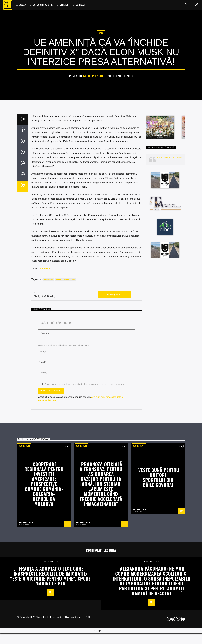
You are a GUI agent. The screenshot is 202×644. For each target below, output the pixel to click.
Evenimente (24, 574)
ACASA (23, 5)
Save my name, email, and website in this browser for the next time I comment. (85, 512)
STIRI (101, 91)
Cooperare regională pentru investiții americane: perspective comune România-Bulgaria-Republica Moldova (44, 612)
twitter (67, 407)
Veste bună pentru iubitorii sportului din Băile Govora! (159, 605)
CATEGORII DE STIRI (43, 5)
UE (74, 407)
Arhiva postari (114, 422)
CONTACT (81, 5)
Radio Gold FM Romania (170, 285)
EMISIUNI (65, 5)
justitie (59, 407)
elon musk (49, 407)
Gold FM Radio (93, 134)
